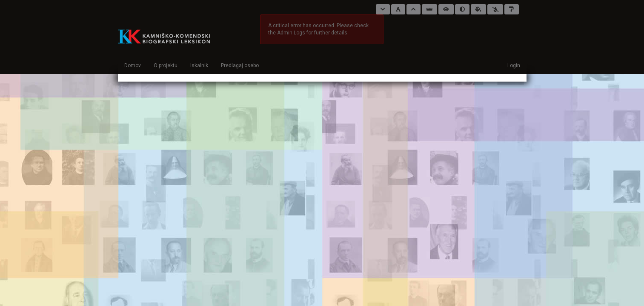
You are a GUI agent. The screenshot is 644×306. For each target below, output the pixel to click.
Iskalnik (199, 65)
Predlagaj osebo (240, 65)
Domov (133, 65)
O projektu (166, 65)
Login (514, 65)
